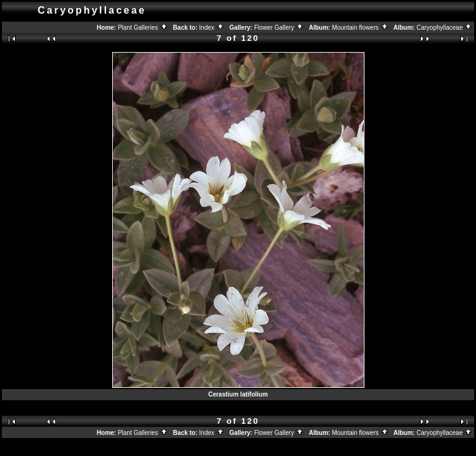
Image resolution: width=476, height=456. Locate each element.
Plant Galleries (143, 28)
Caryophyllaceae (444, 28)
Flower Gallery (279, 28)
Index (211, 28)
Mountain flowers (360, 28)
